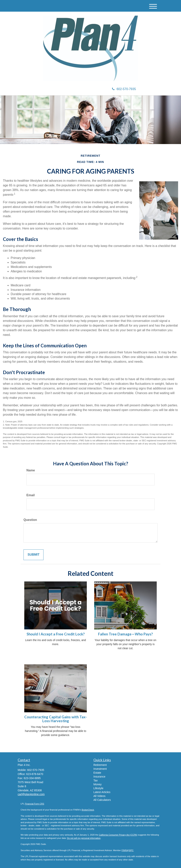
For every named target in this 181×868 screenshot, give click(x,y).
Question (30, 520)
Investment (100, 769)
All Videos (99, 796)
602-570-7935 (124, 89)
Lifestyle (98, 788)
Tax (96, 780)
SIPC (131, 850)
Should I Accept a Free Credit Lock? (56, 634)
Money (97, 784)
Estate (97, 773)
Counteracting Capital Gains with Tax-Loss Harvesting (56, 719)
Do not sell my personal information (84, 838)
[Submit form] (34, 555)
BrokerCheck (88, 810)
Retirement (100, 765)
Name (31, 470)
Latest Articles (102, 792)
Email (31, 495)
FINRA (125, 850)
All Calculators (102, 800)
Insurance (99, 777)
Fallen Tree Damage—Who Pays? (125, 634)
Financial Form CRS (34, 804)
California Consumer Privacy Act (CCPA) (118, 835)
